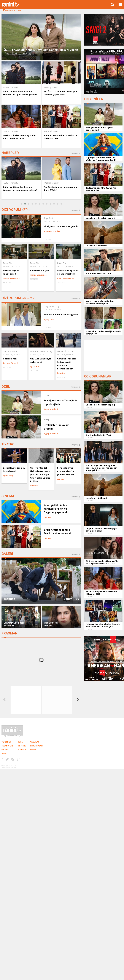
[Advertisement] (103, 355)
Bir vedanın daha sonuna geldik (61, 315)
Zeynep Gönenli (11, 363)
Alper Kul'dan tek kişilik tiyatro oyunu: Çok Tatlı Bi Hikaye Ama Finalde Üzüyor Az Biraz (41, 474)
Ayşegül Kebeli (51, 409)
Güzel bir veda (10, 359)
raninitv (14, 183)
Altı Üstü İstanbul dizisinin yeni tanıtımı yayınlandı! (60, 93)
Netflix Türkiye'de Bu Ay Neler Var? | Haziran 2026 (19, 137)
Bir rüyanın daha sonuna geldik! (61, 226)
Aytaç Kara (49, 320)
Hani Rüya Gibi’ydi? (40, 270)
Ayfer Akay (8, 476)
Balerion (61, 373)
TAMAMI (74, 153)
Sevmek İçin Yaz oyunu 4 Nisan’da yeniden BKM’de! (66, 471)
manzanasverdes (52, 231)
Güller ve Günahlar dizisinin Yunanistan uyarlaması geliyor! (20, 93)
